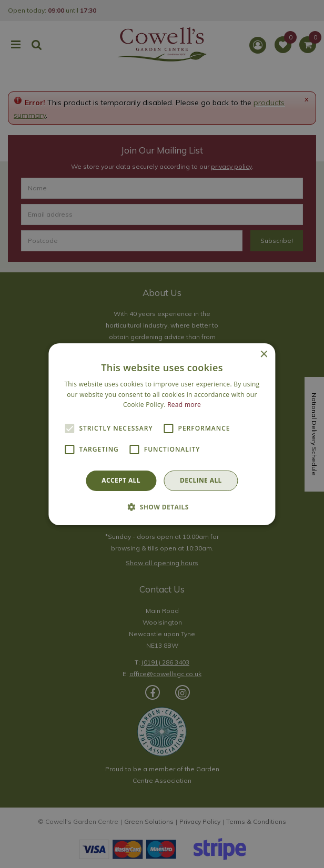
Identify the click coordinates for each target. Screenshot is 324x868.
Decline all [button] (201, 480)
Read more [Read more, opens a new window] (184, 405)
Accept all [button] (121, 480)
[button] (162, 507)
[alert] (162, 434)
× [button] (264, 354)
